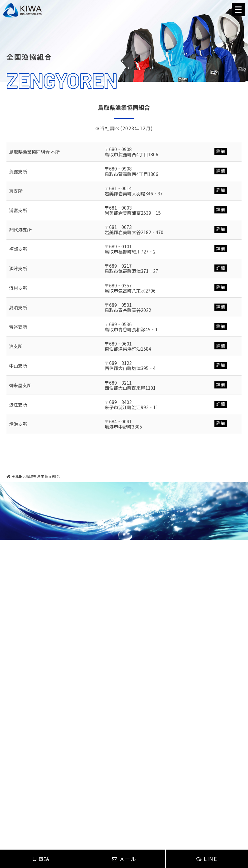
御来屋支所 (20, 385)
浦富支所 (18, 210)
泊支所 (16, 346)
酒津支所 (18, 268)
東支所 (16, 191)
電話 (41, 859)
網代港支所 (20, 230)
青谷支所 (18, 327)
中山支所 (18, 366)
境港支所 (18, 424)
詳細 (221, 151)
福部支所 (18, 249)
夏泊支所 (18, 307)
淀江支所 (18, 405)
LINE (207, 859)
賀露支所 (18, 171)
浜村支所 (18, 288)
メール (124, 859)
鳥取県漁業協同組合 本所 (34, 152)
